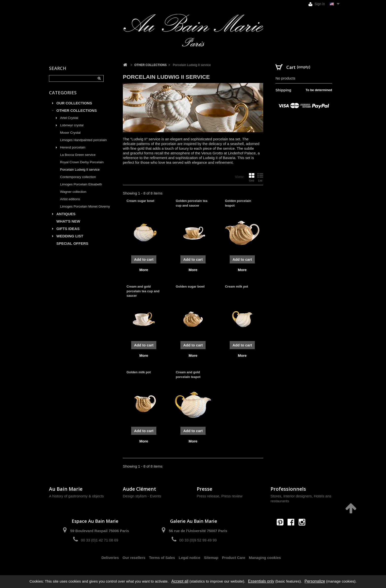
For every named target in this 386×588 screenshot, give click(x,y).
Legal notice (190, 558)
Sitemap (211, 558)
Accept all (180, 581)
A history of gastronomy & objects (76, 496)
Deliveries (110, 558)
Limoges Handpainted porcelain (83, 140)
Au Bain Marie (66, 489)
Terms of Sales (162, 558)
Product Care (234, 558)
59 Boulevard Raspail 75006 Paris (99, 531)
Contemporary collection (78, 177)
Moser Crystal (70, 133)
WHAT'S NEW (68, 221)
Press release (208, 496)
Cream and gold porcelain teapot (188, 374)
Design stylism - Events (142, 496)
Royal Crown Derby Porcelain (82, 162)
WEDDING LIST (70, 236)
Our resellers (134, 558)
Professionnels (288, 489)
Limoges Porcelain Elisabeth (81, 184)
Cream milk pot (237, 286)
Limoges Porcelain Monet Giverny (85, 206)
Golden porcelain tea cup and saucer (192, 203)
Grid (252, 177)
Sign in (317, 4)
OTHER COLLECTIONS (77, 110)
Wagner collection (73, 192)
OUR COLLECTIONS (74, 103)
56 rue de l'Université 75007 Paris (198, 531)
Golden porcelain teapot (238, 203)
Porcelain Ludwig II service (80, 170)
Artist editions (70, 199)
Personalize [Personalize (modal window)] (315, 581)
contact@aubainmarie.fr (293, 533)
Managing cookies (265, 558)
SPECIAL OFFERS (72, 243)
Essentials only (261, 581)
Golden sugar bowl (190, 286)
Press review (232, 496)
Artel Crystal (69, 118)
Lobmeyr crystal (72, 125)
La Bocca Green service (78, 155)
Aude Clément (139, 489)
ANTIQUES (66, 214)
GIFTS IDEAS (68, 229)
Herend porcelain (73, 147)
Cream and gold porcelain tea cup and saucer (143, 291)
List (260, 177)
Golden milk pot (139, 372)
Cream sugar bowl (140, 201)
